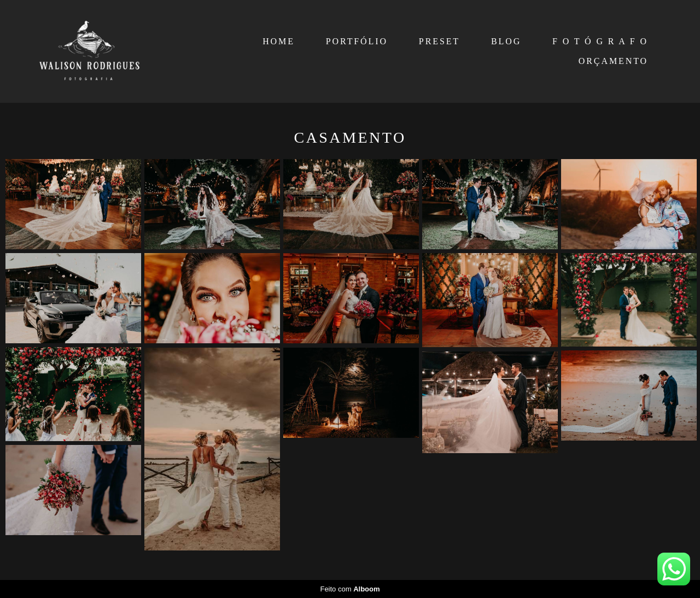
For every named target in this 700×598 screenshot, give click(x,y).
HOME (279, 41)
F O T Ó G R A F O (600, 41)
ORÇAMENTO (613, 61)
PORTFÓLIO (357, 41)
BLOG (506, 41)
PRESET (439, 41)
